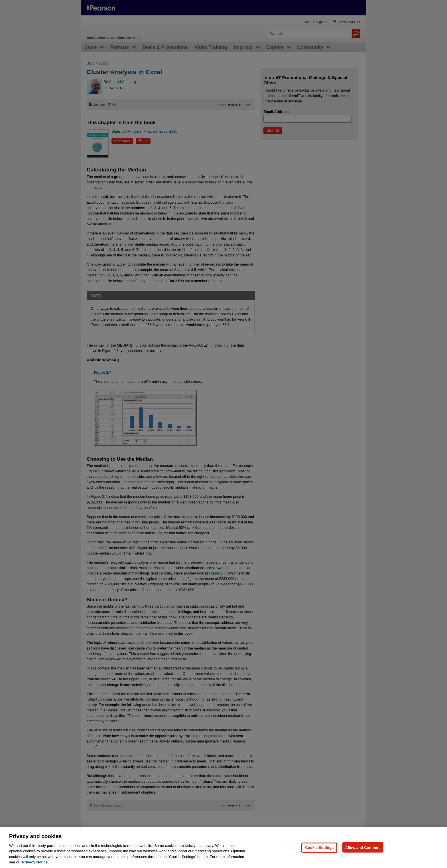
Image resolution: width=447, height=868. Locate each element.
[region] (223, 848)
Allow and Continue (363, 847)
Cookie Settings (319, 847)
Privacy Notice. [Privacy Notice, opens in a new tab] (35, 862)
